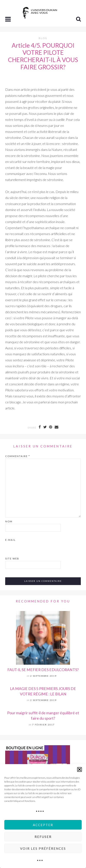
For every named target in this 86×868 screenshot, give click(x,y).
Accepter (43, 825)
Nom (9, 521)
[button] (80, 769)
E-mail (10, 540)
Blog (43, 38)
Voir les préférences (43, 848)
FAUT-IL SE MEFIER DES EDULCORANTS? (43, 670)
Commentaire (18, 456)
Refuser (43, 837)
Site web (12, 559)
